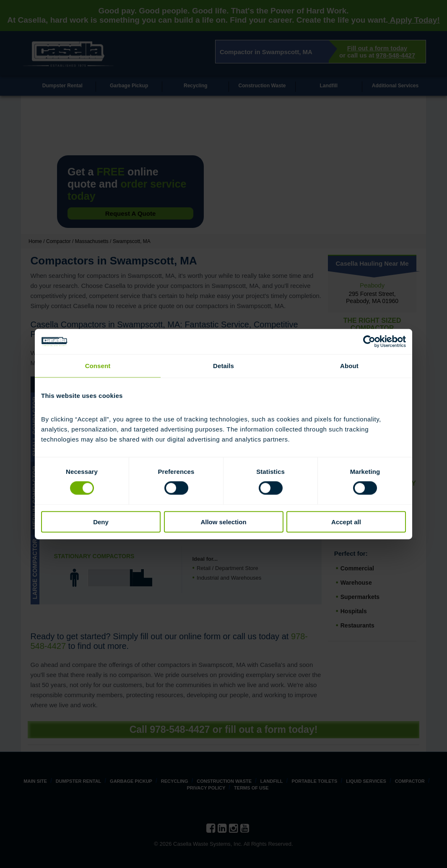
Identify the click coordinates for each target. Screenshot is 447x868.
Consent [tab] (98, 366)
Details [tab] (223, 366)
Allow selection (223, 522)
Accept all (346, 522)
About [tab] (349, 366)
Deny (101, 522)
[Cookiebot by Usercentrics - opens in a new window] (369, 342)
